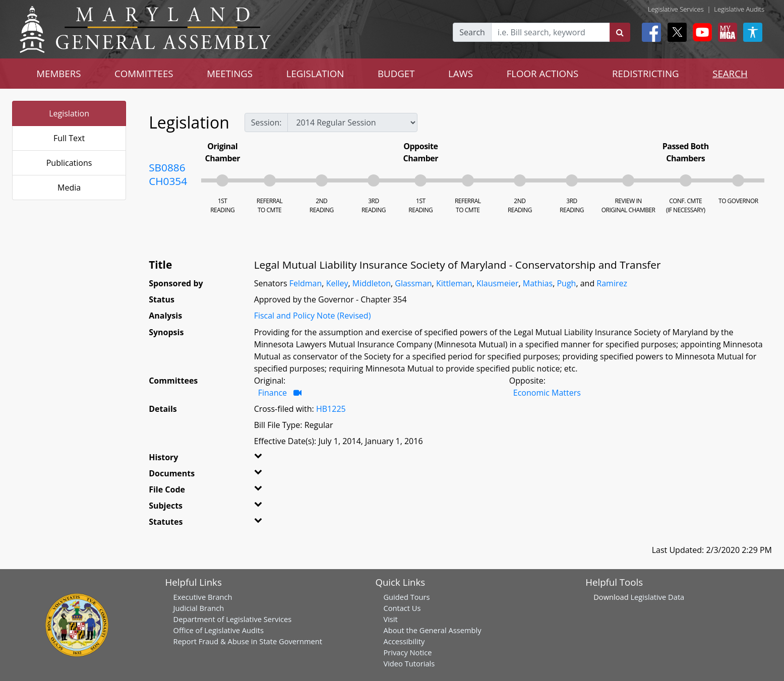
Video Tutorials (409, 663)
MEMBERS (58, 73)
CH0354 (168, 181)
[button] (273, 459)
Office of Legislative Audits (219, 630)
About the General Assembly (432, 630)
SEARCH (730, 73)
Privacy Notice (407, 652)
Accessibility (404, 641)
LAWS (461, 73)
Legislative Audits (739, 9)
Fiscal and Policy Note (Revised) (313, 316)
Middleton (372, 283)
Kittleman (454, 283)
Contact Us (402, 608)
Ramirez (612, 283)
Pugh (566, 283)
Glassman (413, 283)
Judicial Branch (199, 608)
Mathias (538, 283)
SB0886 (167, 167)
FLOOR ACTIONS (543, 73)
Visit (390, 619)
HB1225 (331, 409)
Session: (266, 122)
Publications (69, 163)
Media (69, 188)
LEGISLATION (315, 73)
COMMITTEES (144, 73)
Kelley (337, 283)
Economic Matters (547, 393)
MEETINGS (230, 73)
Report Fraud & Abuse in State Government (248, 641)
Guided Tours (406, 597)
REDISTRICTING (646, 73)
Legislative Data (657, 597)
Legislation (69, 113)
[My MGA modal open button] (726, 32)
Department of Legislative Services (233, 619)
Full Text (69, 138)
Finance (274, 393)
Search (472, 32)
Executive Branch (203, 597)
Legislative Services (676, 9)
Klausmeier (498, 283)
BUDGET (396, 73)
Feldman (306, 283)
